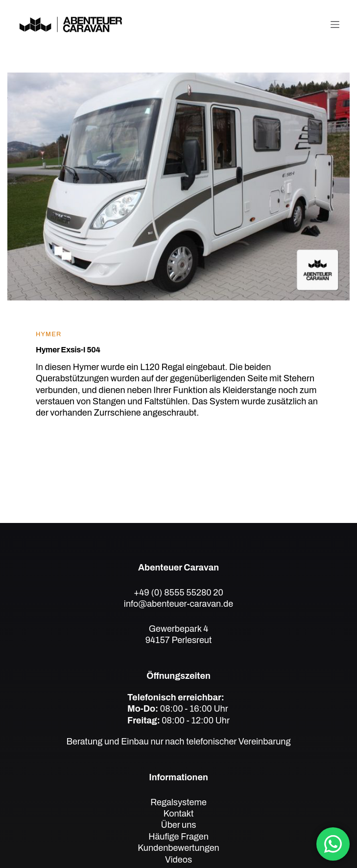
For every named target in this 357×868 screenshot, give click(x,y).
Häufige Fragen (178, 837)
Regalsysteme (178, 802)
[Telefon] (311, 25)
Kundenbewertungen (178, 848)
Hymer (49, 334)
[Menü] (335, 25)
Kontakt (179, 814)
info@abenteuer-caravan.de (178, 604)
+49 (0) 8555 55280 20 (178, 593)
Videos (178, 860)
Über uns (178, 825)
